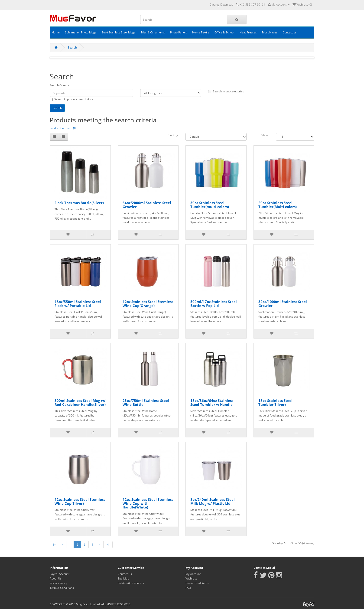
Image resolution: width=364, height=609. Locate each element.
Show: (265, 135)
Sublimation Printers (131, 583)
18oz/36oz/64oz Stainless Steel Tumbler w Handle (212, 402)
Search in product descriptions (72, 99)
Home (56, 32)
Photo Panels (179, 32)
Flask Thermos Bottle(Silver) (79, 203)
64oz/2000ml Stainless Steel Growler (147, 205)
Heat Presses (248, 32)
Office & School (224, 32)
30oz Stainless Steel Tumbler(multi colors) (210, 205)
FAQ (188, 588)
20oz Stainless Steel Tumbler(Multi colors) (278, 205)
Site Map (123, 578)
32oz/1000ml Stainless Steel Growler (283, 304)
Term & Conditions (62, 588)
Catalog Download (221, 5)
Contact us (290, 32)
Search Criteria (59, 85)
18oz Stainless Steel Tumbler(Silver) (275, 402)
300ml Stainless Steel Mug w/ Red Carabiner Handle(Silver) (80, 402)
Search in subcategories (226, 91)
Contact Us (125, 574)
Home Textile (201, 32)
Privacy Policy (58, 583)
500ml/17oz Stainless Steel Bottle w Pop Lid (214, 304)
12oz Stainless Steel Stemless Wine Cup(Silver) (80, 501)
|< (54, 545)
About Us (56, 578)
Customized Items (197, 583)
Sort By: (174, 135)
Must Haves (270, 32)
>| (108, 545)
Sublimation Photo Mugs (81, 32)
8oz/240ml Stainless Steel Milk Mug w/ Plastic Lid (213, 501)
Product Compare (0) (63, 128)
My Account (193, 574)
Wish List (191, 578)
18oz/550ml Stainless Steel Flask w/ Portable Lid (78, 304)
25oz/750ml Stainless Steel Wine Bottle (146, 402)
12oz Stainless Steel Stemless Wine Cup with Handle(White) (148, 503)
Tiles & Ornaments (153, 32)
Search (72, 47)
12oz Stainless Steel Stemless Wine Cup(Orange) (148, 304)
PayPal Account (60, 574)
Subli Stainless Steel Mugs (119, 32)
